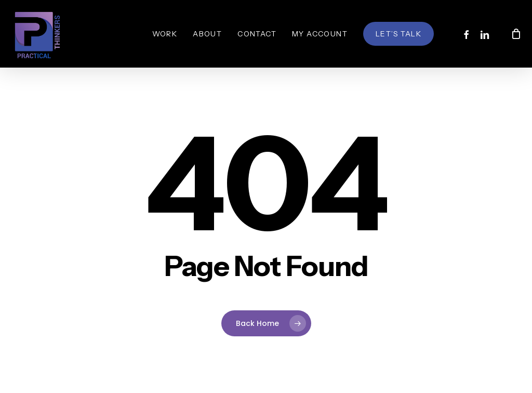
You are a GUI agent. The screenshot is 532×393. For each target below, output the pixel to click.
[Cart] (516, 34)
